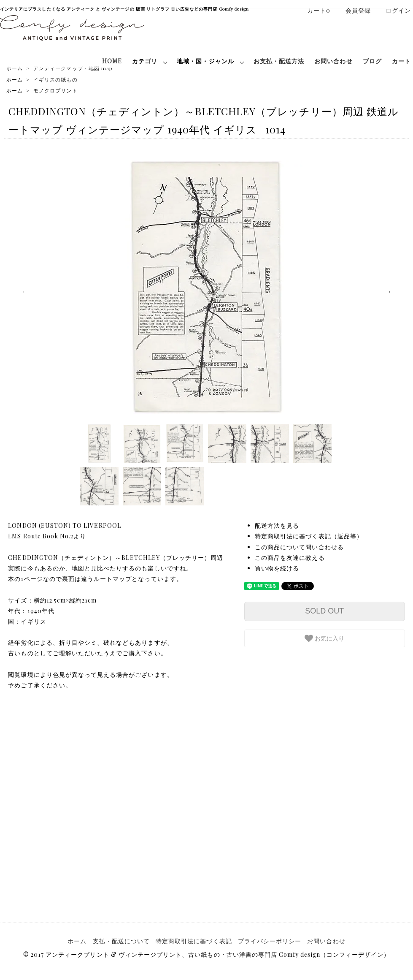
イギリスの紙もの (55, 79)
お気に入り (324, 638)
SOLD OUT (324, 611)
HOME (112, 61)
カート (401, 61)
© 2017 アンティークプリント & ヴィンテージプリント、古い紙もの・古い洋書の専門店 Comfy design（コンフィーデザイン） (206, 954)
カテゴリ (145, 61)
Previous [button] (25, 291)
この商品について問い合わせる (299, 547)
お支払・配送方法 (279, 61)
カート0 (314, 10)
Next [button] (388, 291)
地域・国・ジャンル (205, 61)
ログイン (394, 10)
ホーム (15, 79)
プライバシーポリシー (270, 941)
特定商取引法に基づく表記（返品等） (309, 536)
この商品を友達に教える (290, 558)
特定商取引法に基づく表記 (194, 941)
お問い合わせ (333, 61)
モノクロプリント (55, 90)
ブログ (372, 61)
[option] (206, 287)
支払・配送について (121, 941)
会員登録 (354, 10)
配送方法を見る (277, 525)
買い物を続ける (277, 568)
